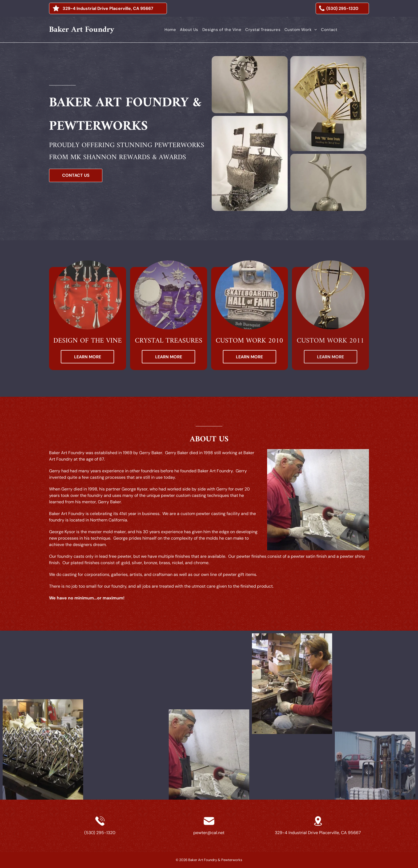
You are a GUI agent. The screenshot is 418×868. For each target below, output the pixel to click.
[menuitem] (168, 30)
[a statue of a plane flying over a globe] (250, 85)
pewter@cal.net (209, 833)
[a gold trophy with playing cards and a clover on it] (328, 104)
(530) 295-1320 (100, 833)
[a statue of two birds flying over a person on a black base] (328, 182)
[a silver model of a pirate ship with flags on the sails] (250, 163)
